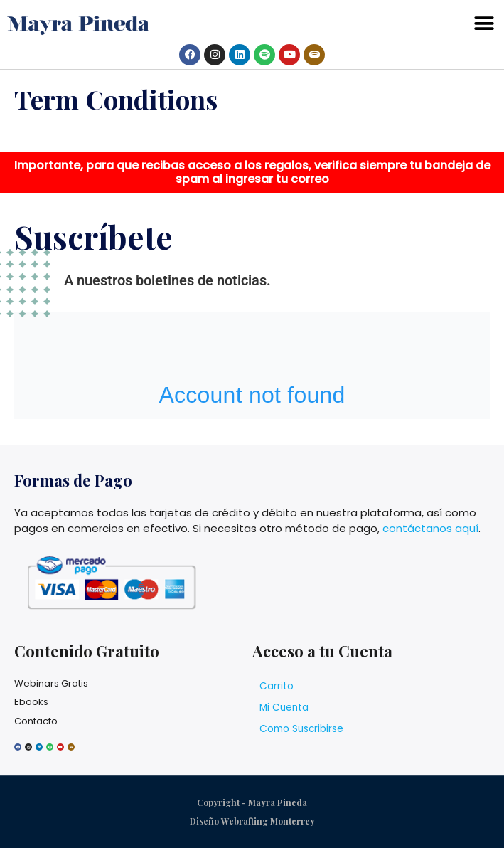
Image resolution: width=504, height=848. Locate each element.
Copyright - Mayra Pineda (252, 802)
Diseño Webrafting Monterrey (252, 821)
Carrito (277, 686)
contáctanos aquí (430, 528)
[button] (484, 24)
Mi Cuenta (284, 707)
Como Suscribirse (301, 729)
